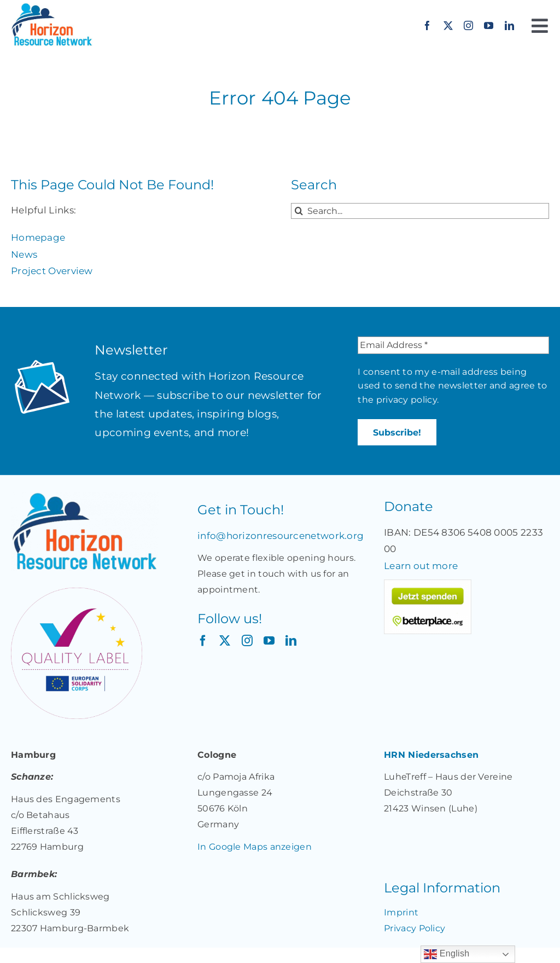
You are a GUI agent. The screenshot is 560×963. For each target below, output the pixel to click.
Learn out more (421, 566)
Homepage (38, 237)
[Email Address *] (453, 345)
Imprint (401, 912)
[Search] (299, 211)
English (447, 954)
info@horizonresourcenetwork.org (281, 536)
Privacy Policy (415, 928)
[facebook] (427, 25)
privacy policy (407, 400)
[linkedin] (509, 25)
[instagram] (468, 25)
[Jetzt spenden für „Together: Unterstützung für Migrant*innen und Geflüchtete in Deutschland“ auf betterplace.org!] (428, 584)
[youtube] (489, 25)
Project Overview (52, 271)
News (24, 254)
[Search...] (420, 211)
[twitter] (448, 25)
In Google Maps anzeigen (255, 847)
